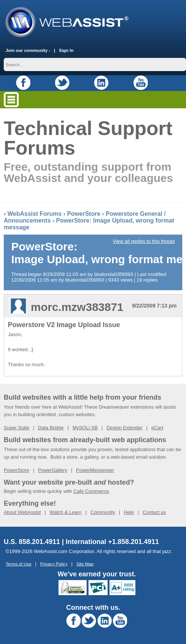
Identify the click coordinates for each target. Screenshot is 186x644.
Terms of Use (19, 564)
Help (129, 512)
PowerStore (84, 214)
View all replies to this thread (144, 241)
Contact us (154, 512)
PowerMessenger (95, 470)
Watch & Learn (66, 512)
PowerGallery (52, 470)
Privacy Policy (54, 564)
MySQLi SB (85, 428)
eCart (157, 428)
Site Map (85, 564)
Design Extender (124, 428)
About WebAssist (22, 512)
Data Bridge (51, 428)
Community (103, 512)
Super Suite (16, 428)
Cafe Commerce (91, 491)
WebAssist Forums (35, 214)
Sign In (66, 50)
